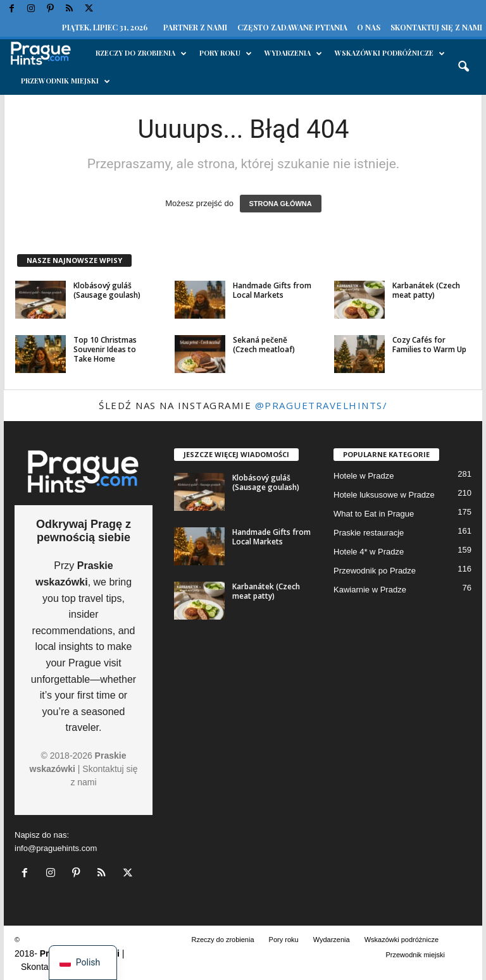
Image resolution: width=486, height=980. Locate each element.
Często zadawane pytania (292, 27)
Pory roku (226, 53)
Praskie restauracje (369, 533)
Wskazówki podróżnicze (390, 53)
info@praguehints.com (56, 848)
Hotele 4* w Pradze (369, 552)
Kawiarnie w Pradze (370, 590)
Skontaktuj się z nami (436, 27)
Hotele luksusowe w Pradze (384, 495)
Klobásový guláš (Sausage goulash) (107, 290)
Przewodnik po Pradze (375, 571)
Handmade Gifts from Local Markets (272, 290)
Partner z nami (195, 27)
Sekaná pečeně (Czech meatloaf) (264, 345)
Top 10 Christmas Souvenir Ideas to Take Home (105, 349)
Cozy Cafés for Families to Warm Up (429, 345)
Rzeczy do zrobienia (141, 53)
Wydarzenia (293, 53)
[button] (463, 67)
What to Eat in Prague (374, 514)
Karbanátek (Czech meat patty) (426, 290)
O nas (369, 27)
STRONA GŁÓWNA (281, 204)
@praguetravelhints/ (321, 405)
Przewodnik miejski (65, 81)
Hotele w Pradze (364, 476)
